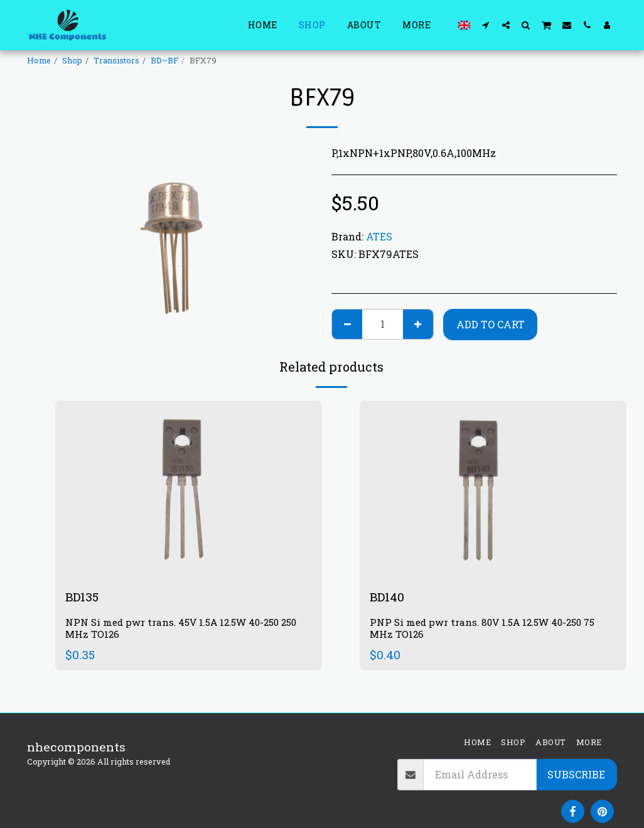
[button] (486, 25)
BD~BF (164, 60)
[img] (189, 489)
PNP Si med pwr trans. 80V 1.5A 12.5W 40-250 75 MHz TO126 (482, 628)
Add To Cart (491, 324)
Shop (72, 60)
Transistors (116, 60)
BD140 (387, 597)
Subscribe (576, 774)
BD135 (82, 597)
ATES (379, 236)
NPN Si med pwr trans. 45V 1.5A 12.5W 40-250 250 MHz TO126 (181, 628)
